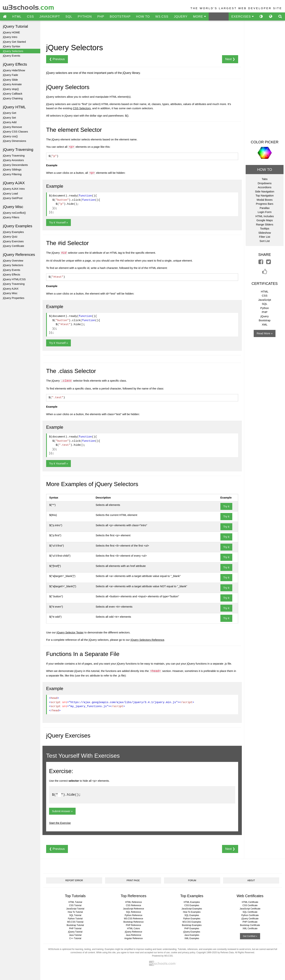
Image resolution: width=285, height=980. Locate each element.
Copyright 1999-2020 (207, 953)
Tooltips (265, 228)
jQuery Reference (133, 932)
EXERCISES (243, 17)
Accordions (264, 187)
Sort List (265, 241)
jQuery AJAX (11, 289)
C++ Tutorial (75, 938)
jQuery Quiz (10, 237)
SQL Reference (133, 912)
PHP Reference (134, 925)
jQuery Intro (10, 37)
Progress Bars (265, 204)
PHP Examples (192, 928)
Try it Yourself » (58, 222)
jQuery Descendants (15, 165)
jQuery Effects (12, 274)
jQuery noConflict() (14, 213)
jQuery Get (10, 113)
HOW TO (143, 17)
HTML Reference (134, 902)
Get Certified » (250, 936)
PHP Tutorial (75, 928)
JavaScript (265, 300)
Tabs (265, 179)
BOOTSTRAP (120, 17)
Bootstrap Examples (192, 925)
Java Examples (192, 935)
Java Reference (133, 935)
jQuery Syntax (12, 46)
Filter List (265, 237)
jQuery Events (12, 56)
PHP (101, 17)
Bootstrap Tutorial (75, 925)
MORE (199, 17)
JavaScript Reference (134, 909)
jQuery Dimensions (15, 141)
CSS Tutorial (75, 905)
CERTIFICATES (265, 284)
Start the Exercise (60, 823)
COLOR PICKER (265, 142)
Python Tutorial (75, 919)
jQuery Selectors (13, 51)
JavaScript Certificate (250, 909)
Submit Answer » (62, 811)
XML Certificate (250, 928)
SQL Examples (192, 915)
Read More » (265, 333)
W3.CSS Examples (192, 922)
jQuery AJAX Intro (14, 189)
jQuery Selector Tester (70, 632)
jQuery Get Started (14, 42)
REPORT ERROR (74, 880)
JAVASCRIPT (50, 17)
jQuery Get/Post (13, 198)
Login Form (265, 212)
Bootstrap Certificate (250, 925)
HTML (17, 17)
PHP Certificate (250, 922)
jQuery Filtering (12, 174)
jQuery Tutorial (75, 932)
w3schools (29, 7)
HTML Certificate (250, 902)
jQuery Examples (13, 232)
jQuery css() (10, 136)
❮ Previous (57, 59)
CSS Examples (192, 905)
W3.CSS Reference (134, 919)
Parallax (264, 208)
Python (265, 308)
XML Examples (192, 938)
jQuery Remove (12, 127)
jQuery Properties (14, 298)
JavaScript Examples (192, 909)
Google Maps (265, 220)
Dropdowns (265, 183)
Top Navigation (265, 195)
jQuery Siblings (12, 169)
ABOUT (251, 880)
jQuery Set (9, 118)
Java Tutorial (75, 935)
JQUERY (181, 17)
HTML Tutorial (75, 902)
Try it (226, 506)
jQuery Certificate (14, 246)
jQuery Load (10, 193)
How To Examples (192, 912)
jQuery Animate (12, 84)
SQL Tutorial (75, 915)
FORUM (192, 880)
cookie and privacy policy (183, 953)
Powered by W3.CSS (162, 956)
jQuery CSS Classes (15, 132)
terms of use (164, 953)
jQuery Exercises (13, 241)
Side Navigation (265, 191)
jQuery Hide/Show (14, 70)
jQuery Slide (10, 80)
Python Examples (192, 919)
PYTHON (85, 17)
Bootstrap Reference (133, 922)
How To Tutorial (75, 912)
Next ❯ (230, 59)
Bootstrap (264, 320)
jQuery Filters (11, 217)
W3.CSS (162, 17)
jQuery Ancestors (13, 160)
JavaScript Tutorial (75, 909)
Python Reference (133, 915)
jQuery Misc (10, 293)
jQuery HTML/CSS (14, 279)
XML (265, 324)
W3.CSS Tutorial (75, 922)
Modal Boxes (265, 200)
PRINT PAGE (133, 880)
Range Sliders (264, 224)
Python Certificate (250, 915)
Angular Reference (133, 938)
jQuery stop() (11, 89)
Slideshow (264, 233)
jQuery (264, 316)
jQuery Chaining (13, 98)
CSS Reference (134, 905)
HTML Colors (133, 928)
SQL (69, 17)
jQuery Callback (13, 94)
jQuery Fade (11, 75)
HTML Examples (192, 902)
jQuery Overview (13, 261)
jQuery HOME (11, 32)
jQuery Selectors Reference (147, 640)
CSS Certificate (250, 905)
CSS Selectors (82, 108)
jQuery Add (10, 122)
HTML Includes (264, 216)
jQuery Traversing (14, 156)
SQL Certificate (250, 912)
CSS (30, 17)
